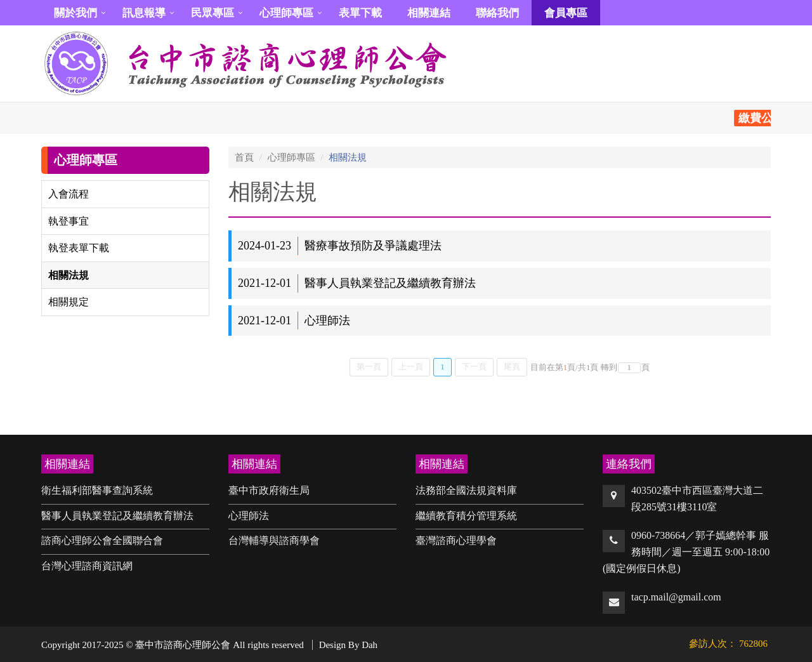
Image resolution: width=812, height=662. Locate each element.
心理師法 (249, 516)
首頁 (244, 157)
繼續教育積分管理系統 (466, 516)
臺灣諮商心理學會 (456, 540)
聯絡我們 (497, 13)
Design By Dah (349, 645)
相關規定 (69, 302)
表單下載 (360, 13)
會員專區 (566, 13)
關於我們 (75, 13)
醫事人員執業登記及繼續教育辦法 (117, 516)
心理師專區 (286, 13)
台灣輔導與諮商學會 (274, 540)
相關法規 (69, 275)
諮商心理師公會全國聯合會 (102, 540)
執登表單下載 (79, 248)
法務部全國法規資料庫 (466, 490)
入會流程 (69, 194)
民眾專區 (213, 13)
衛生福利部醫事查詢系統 (97, 490)
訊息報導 (144, 13)
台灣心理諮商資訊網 (87, 566)
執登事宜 (69, 221)
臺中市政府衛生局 (269, 490)
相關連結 (429, 13)
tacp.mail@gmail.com (676, 597)
